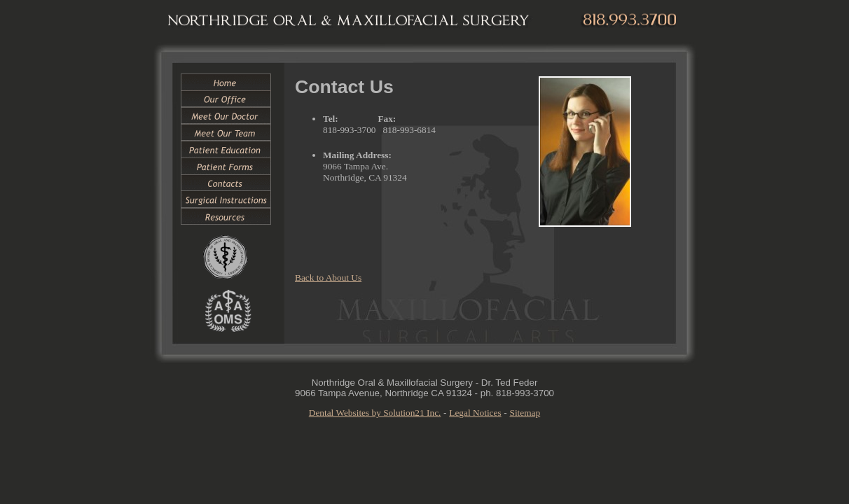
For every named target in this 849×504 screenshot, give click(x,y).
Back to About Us (328, 278)
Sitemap (525, 413)
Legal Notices (475, 413)
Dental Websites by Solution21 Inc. (375, 413)
